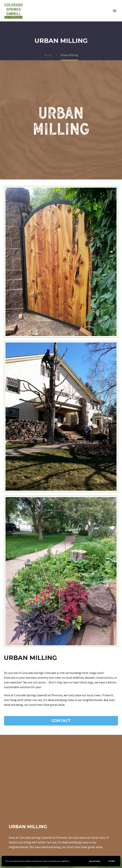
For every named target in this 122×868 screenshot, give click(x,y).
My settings (95, 861)
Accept (112, 861)
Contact (61, 721)
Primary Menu (115, 11)
